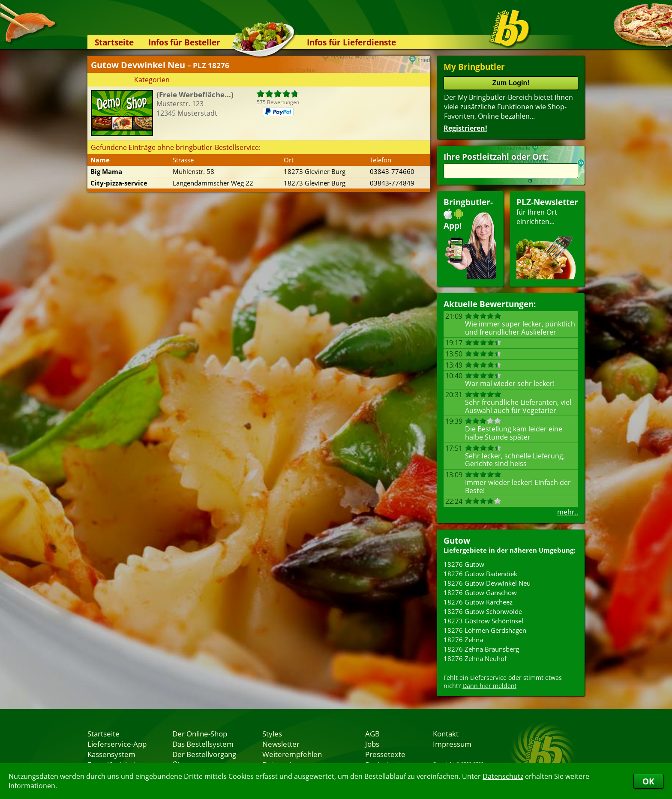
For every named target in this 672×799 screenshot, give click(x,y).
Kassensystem (111, 754)
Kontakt (446, 733)
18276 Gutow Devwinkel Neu (487, 583)
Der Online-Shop (200, 733)
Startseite (114, 42)
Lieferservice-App (117, 744)
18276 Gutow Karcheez (478, 602)
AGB (372, 733)
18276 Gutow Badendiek (480, 574)
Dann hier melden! (489, 686)
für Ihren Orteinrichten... (547, 238)
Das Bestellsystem (203, 744)
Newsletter (281, 744)
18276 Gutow (464, 564)
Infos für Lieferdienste (351, 42)
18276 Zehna (463, 640)
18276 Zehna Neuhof (475, 658)
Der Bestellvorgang (204, 754)
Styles (272, 733)
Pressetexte (385, 754)
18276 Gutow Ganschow (480, 593)
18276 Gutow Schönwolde (483, 611)
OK (648, 781)
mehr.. (568, 512)
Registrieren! (465, 128)
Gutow (457, 540)
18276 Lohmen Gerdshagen (485, 630)
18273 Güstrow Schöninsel (483, 621)
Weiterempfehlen (292, 754)
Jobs (372, 744)
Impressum (452, 744)
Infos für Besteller (184, 42)
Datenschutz (503, 776)
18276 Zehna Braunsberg (481, 649)
